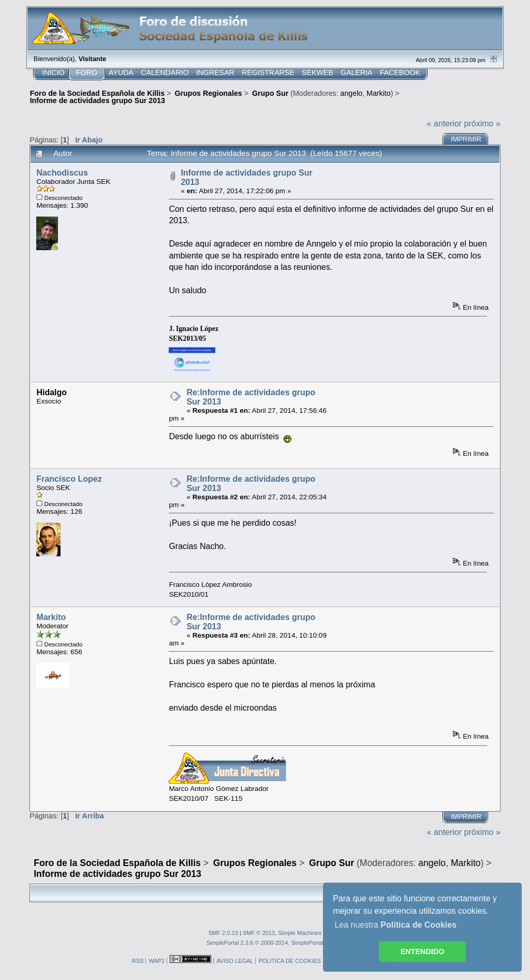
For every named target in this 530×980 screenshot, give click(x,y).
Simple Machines (300, 933)
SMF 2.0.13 (223, 933)
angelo (352, 93)
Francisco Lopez (69, 479)
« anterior (445, 124)
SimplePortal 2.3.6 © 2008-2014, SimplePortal (265, 943)
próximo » (482, 124)
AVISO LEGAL (235, 961)
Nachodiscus (62, 173)
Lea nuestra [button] (395, 925)
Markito (379, 93)
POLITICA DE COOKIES (290, 961)
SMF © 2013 (259, 933)
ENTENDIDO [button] (423, 952)
